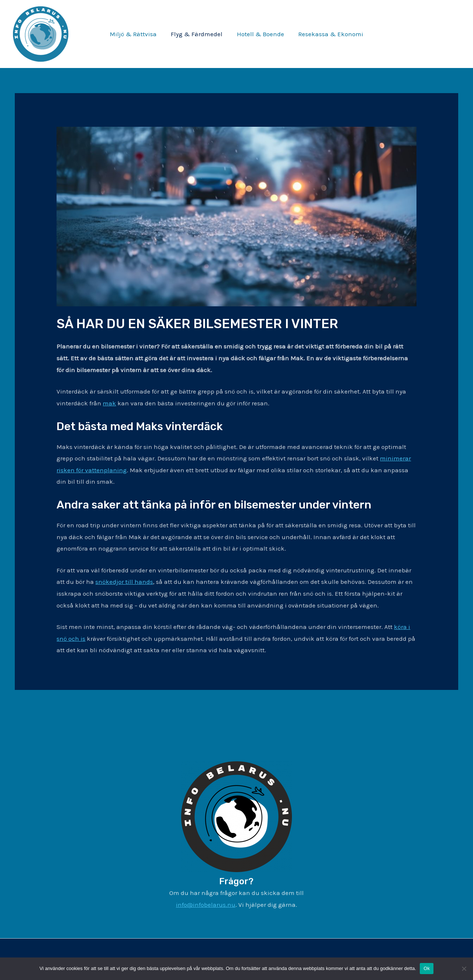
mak (109, 403)
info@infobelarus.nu (206, 905)
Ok (427, 968)
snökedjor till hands (124, 582)
